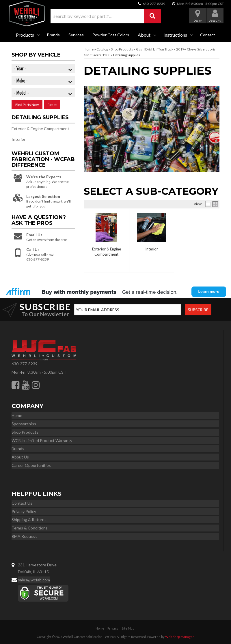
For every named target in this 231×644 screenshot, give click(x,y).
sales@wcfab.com (34, 580)
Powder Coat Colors (111, 35)
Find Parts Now (27, 105)
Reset (52, 105)
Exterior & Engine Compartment (40, 129)
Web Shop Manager (179, 637)
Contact (208, 35)
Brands (53, 35)
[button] (106, 16)
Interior (152, 249)
